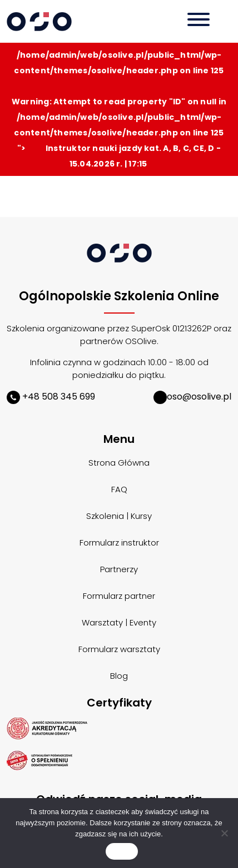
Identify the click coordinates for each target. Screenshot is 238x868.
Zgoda (122, 852)
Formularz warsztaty (119, 649)
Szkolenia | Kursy (119, 516)
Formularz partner (119, 596)
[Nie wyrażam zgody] (224, 833)
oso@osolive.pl (192, 397)
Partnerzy (119, 569)
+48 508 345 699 (51, 397)
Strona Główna (119, 463)
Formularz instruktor (119, 542)
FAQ (119, 489)
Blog (119, 676)
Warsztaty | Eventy (119, 622)
